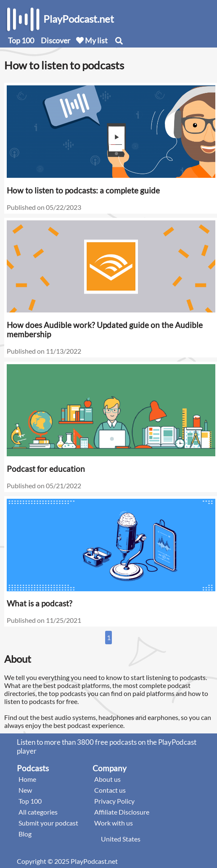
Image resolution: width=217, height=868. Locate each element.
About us (107, 779)
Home (27, 779)
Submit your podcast (48, 823)
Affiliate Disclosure (122, 812)
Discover (56, 40)
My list (92, 40)
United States (121, 839)
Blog (25, 834)
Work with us (114, 823)
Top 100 (21, 40)
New (25, 790)
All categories (38, 812)
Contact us (110, 790)
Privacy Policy (114, 801)
